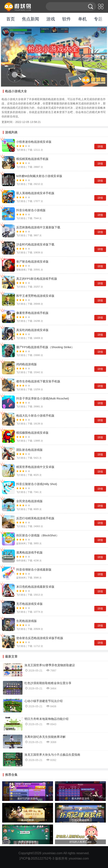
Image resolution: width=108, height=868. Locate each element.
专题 (98, 19)
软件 (67, 19)
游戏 (51, 19)
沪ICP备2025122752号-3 (37, 858)
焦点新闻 (31, 19)
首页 (11, 19)
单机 (82, 19)
